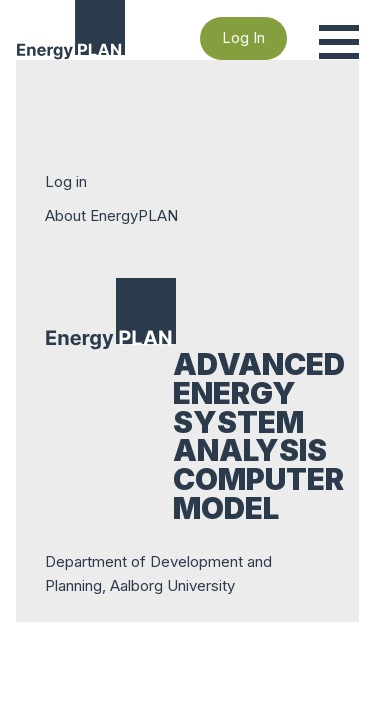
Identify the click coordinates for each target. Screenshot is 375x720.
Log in (66, 181)
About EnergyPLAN (111, 215)
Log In (243, 37)
